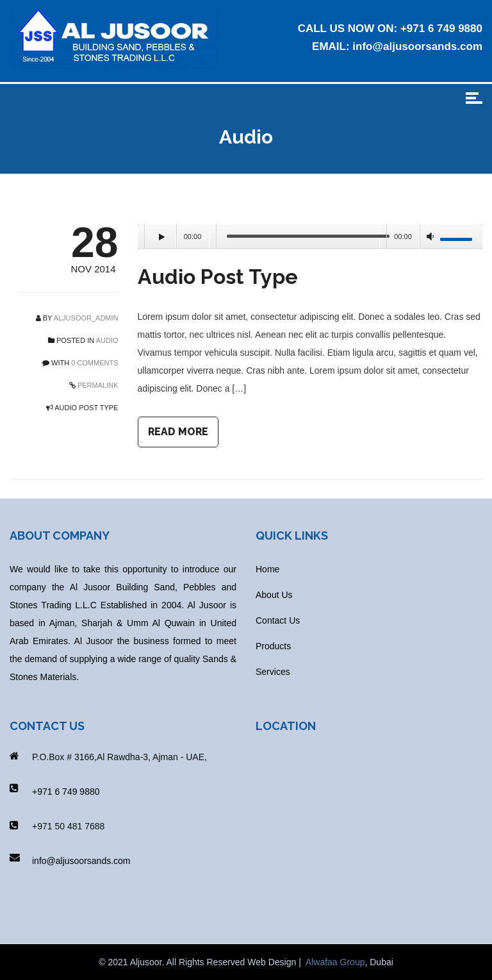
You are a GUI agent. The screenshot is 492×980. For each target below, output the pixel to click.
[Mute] (430, 238)
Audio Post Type (218, 277)
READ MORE (178, 432)
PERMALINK (97, 385)
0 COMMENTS (94, 363)
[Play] (160, 237)
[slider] (308, 236)
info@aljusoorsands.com (417, 46)
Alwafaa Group (335, 962)
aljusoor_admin (86, 318)
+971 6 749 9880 (441, 29)
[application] (310, 237)
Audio (107, 340)
